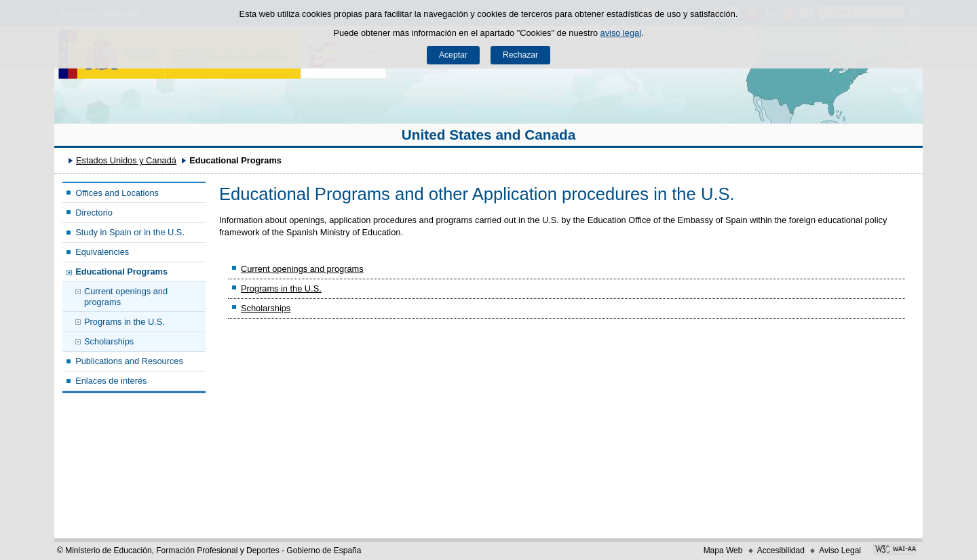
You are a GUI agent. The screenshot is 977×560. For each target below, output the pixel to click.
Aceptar (453, 55)
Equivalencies (102, 252)
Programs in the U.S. (124, 322)
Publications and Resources (129, 361)
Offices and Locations (117, 193)
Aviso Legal (840, 551)
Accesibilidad (781, 551)
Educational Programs (121, 272)
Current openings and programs (126, 296)
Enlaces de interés (111, 381)
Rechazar (520, 55)
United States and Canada (489, 135)
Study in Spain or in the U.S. (130, 232)
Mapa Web (723, 551)
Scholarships (109, 341)
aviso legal (621, 33)
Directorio (94, 213)
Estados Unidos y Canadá (126, 160)
